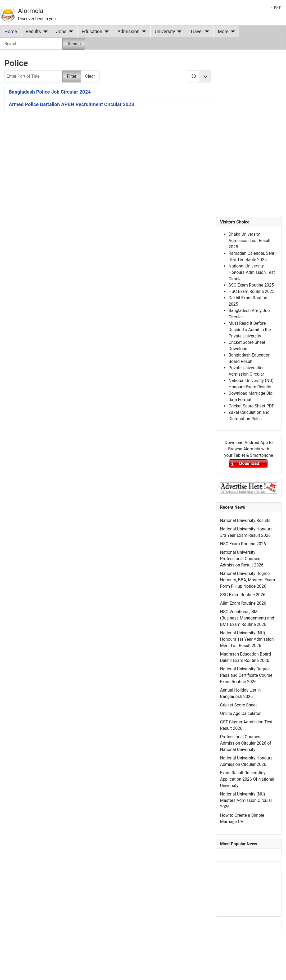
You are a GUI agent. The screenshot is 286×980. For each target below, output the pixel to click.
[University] (178, 32)
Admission (128, 32)
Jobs (61, 32)
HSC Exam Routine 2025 (251, 291)
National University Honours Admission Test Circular (252, 272)
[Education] (106, 32)
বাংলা (276, 7)
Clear (90, 76)
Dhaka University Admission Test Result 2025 (250, 241)
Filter (72, 76)
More (223, 32)
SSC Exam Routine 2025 (251, 285)
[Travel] (206, 32)
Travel (196, 32)
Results (33, 32)
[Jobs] (70, 32)
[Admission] (143, 32)
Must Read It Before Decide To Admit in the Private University (250, 330)
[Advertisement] (102, 179)
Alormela (31, 11)
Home (11, 32)
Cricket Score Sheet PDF (251, 406)
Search (74, 44)
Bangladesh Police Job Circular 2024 (50, 92)
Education (92, 32)
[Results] (44, 32)
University (165, 32)
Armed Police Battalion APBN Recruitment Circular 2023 (71, 104)
